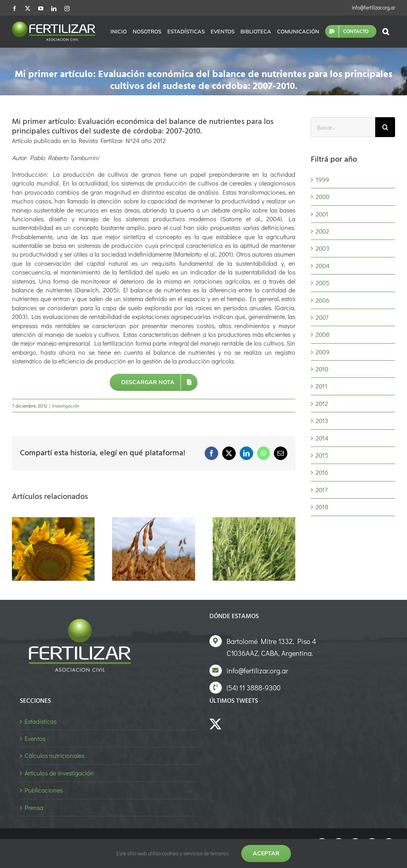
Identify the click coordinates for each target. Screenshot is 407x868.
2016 (322, 472)
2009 (323, 352)
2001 (322, 214)
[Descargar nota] (154, 382)
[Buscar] (385, 127)
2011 (322, 386)
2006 (323, 300)
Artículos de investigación (59, 773)
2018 (322, 507)
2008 (323, 334)
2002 (322, 231)
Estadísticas (41, 721)
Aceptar (266, 853)
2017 (322, 490)
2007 (322, 317)
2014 (322, 438)
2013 (322, 420)
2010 (322, 369)
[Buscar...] (343, 127)
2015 (322, 455)
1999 (322, 179)
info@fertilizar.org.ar (373, 7)
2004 (323, 266)
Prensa (34, 807)
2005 (323, 283)
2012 (322, 403)
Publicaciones (44, 790)
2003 (323, 248)
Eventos (35, 738)
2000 (323, 196)
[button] (386, 31)
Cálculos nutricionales (54, 755)
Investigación (66, 406)
